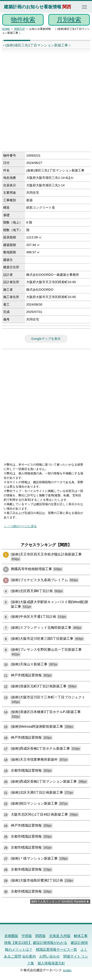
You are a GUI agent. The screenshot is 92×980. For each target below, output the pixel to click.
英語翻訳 (67, 970)
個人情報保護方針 (51, 963)
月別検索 (69, 20)
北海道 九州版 (60, 936)
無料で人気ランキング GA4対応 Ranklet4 (58, 902)
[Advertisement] (46, 103)
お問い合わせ (50, 956)
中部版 (27, 936)
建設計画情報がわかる (50, 943)
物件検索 (23, 20)
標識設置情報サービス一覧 (56, 949)
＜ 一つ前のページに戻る (20, 526)
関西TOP (20, 29)
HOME (6, 29)
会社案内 (29, 956)
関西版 (40, 936)
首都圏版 (11, 936)
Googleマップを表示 (46, 339)
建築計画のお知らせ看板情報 (33, 7)
